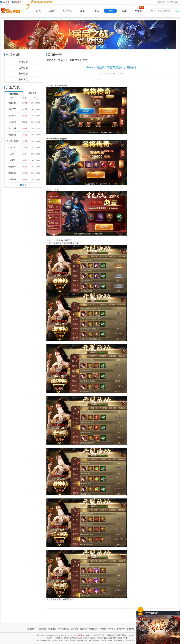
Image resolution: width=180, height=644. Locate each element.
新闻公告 (51, 60)
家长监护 (81, 635)
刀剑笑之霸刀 (12, 141)
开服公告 (23, 62)
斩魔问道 (12, 135)
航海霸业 (12, 167)
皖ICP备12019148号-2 (63, 638)
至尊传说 (12, 179)
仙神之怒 (52, 629)
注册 (163, 2)
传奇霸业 (112, 629)
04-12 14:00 (35, 116)
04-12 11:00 (36, 122)
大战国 (12, 160)
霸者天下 (12, 109)
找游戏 (52, 11)
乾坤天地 (12, 147)
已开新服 (14, 94)
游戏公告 (23, 74)
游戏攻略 (23, 80)
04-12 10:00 (35, 135)
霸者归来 (84, 629)
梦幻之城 (12, 128)
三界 (12, 154)
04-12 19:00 (35, 109)
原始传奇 (121, 629)
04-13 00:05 (35, 103)
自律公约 (89, 635)
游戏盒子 (18, 2)
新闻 (110, 11)
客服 (124, 11)
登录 (158, 2)
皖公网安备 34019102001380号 (115, 638)
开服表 (138, 11)
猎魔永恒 (12, 103)
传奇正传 (93, 629)
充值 (82, 11)
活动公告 (23, 68)
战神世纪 (74, 629)
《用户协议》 (122, 635)
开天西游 (12, 122)
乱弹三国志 (79, 60)
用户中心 (68, 11)
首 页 (38, 11)
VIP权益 (6, 2)
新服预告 (33, 93)
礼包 (96, 11)
